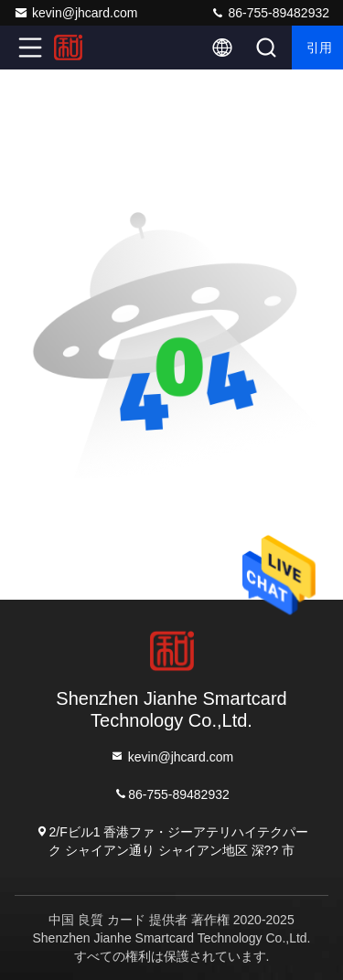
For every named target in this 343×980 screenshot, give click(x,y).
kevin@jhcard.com (75, 13)
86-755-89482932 (270, 13)
